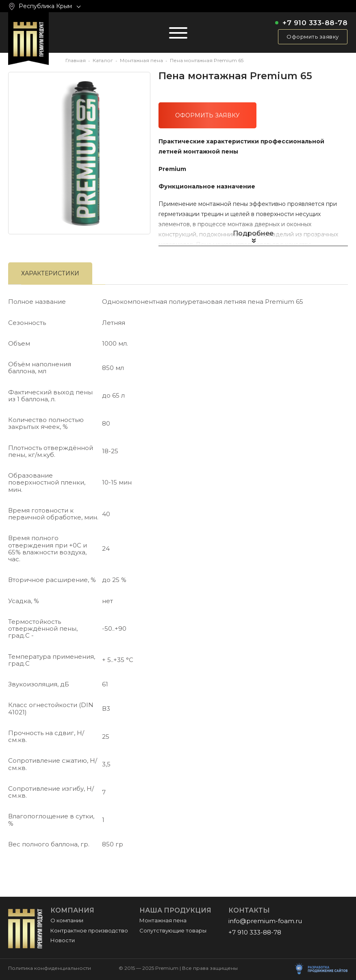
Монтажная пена (141, 60)
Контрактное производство (89, 930)
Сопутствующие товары (173, 930)
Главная (76, 60)
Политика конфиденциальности (50, 968)
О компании (67, 920)
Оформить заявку (313, 37)
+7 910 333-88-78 (315, 23)
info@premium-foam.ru (265, 921)
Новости (63, 940)
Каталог (103, 60)
